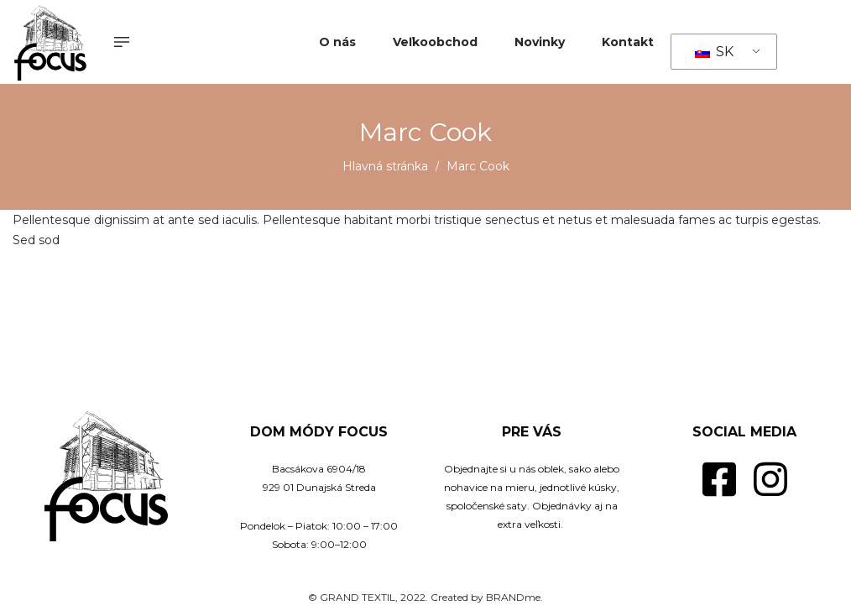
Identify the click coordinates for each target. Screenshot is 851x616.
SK (714, 52)
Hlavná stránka (385, 166)
